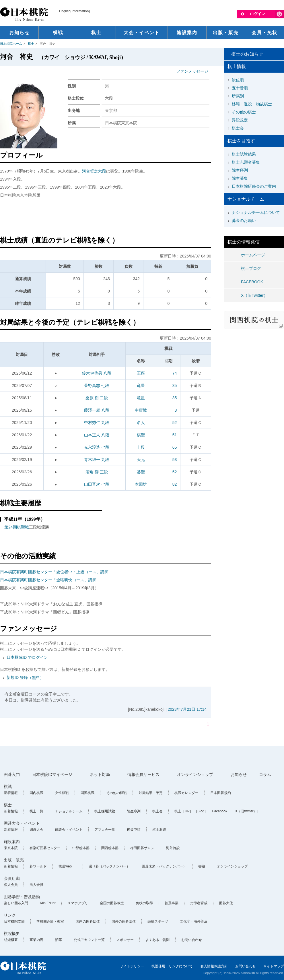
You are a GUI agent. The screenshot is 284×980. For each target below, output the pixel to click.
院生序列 (240, 170)
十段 (141, 447)
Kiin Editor (48, 903)
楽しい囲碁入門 (16, 903)
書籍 (202, 866)
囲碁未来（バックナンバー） (164, 866)
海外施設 (173, 848)
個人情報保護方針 (214, 966)
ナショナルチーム (69, 811)
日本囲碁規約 (221, 793)
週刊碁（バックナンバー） (109, 866)
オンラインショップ (195, 774)
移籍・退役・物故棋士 (252, 104)
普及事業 (172, 903)
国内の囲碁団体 (88, 921)
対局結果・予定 (151, 793)
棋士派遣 (159, 830)
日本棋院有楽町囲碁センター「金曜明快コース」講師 (48, 580)
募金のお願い (244, 220)
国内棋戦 (36, 793)
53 (175, 460)
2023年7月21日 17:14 (187, 709)
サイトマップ (274, 966)
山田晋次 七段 (97, 484)
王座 (141, 373)
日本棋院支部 (14, 921)
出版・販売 (14, 860)
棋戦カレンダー (186, 793)
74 (175, 373)
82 (175, 484)
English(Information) (74, 11)
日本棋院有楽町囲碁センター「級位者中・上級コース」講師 (54, 572)
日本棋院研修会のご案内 (254, 186)
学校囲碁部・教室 (50, 921)
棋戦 (8, 787)
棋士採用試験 (105, 811)
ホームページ (253, 255)
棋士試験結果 (244, 154)
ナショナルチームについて (256, 212)
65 (175, 447)
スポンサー (125, 940)
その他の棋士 (244, 112)
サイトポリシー (132, 966)
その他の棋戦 (116, 793)
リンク (10, 915)
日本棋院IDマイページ (52, 774)
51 (175, 435)
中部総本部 (81, 848)
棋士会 (238, 128)
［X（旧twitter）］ (246, 811)
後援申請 (134, 830)
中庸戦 (141, 410)
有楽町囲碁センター (45, 848)
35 (175, 386)
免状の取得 (144, 903)
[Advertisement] (106, 218)
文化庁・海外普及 (194, 921)
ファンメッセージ (192, 71)
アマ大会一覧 (105, 830)
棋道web (65, 866)
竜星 (141, 386)
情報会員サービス (143, 774)
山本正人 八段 (97, 435)
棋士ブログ (251, 268)
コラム (265, 774)
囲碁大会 (36, 830)
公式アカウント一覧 (89, 940)
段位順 (238, 80)
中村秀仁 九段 (97, 423)
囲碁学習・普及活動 (22, 897)
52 (175, 423)
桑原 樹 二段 (97, 398)
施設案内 (12, 842)
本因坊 (141, 484)
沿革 (59, 940)
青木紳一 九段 (97, 460)
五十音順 (240, 88)
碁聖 (141, 472)
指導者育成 (199, 903)
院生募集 (240, 178)
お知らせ (239, 774)
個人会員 (11, 885)
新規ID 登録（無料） (25, 677)
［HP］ (187, 811)
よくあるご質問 (157, 940)
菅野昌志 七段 (97, 386)
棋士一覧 (36, 811)
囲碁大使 (226, 903)
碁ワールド (38, 866)
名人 (141, 423)
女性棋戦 (62, 793)
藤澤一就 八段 (97, 410)
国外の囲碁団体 (124, 921)
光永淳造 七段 (97, 447)
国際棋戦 (87, 793)
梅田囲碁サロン (142, 848)
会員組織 (12, 878)
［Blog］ (201, 811)
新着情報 (11, 793)
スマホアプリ (78, 903)
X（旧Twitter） (254, 295)
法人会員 (36, 885)
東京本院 (11, 848)
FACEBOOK (252, 282)
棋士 (31, 44)
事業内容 (36, 940)
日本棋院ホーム (11, 44)
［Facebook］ (220, 811)
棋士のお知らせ (247, 54)
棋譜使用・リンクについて (172, 966)
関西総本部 (110, 848)
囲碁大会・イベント (22, 823)
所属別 (238, 96)
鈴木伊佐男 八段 (97, 373)
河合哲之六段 (94, 171)
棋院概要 (12, 933)
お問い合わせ (192, 940)
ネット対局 (100, 774)
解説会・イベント (69, 830)
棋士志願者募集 (246, 162)
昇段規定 (240, 120)
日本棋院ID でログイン (27, 657)
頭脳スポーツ (158, 921)
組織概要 (11, 940)
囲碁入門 (12, 774)
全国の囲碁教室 (112, 903)
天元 (141, 460)
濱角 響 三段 (97, 472)
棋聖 (141, 435)
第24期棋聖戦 (17, 527)
